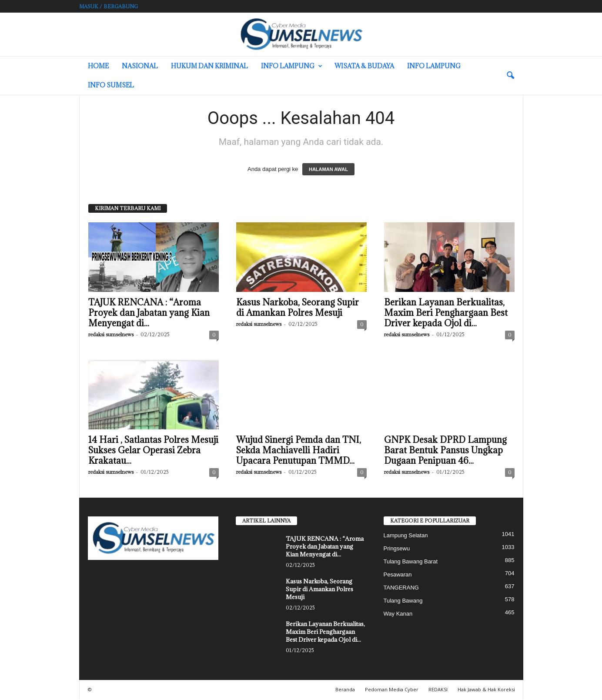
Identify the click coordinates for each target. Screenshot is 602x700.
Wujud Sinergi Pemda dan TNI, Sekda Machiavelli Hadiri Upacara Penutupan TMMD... (299, 450)
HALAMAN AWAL (328, 169)
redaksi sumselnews (111, 334)
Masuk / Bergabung (109, 6)
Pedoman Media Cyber (392, 689)
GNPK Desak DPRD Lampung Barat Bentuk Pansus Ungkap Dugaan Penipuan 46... (445, 450)
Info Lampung (292, 66)
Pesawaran (398, 574)
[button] (510, 76)
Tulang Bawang (403, 601)
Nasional (140, 66)
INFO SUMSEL (111, 85)
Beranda (345, 689)
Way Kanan (398, 614)
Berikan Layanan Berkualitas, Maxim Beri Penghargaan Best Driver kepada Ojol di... (446, 313)
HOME (98, 66)
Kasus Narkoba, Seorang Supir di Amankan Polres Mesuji (298, 308)
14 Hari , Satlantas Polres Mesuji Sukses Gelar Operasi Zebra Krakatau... (153, 450)
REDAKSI (438, 689)
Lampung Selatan (406, 535)
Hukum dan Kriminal (209, 66)
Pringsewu (397, 548)
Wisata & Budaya (364, 66)
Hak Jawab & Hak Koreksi (486, 689)
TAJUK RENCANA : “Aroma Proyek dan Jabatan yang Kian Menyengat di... (149, 313)
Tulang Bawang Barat (411, 561)
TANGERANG (401, 588)
